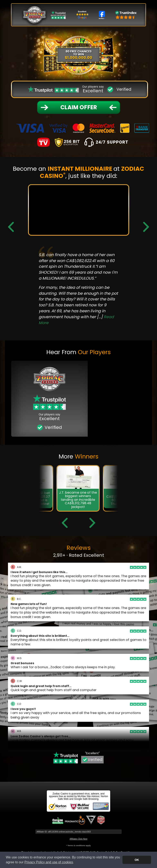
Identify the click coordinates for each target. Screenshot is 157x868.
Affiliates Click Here (79, 839)
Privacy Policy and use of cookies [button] (49, 862)
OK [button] (137, 860)
